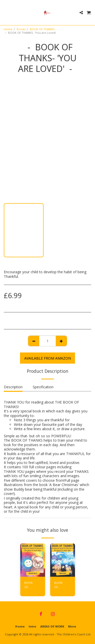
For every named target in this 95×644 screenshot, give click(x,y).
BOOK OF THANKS (42, 29)
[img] (33, 560)
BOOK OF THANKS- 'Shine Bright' (60, 585)
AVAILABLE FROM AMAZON (48, 358)
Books (21, 29)
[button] (6, 12)
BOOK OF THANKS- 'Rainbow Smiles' (31, 585)
